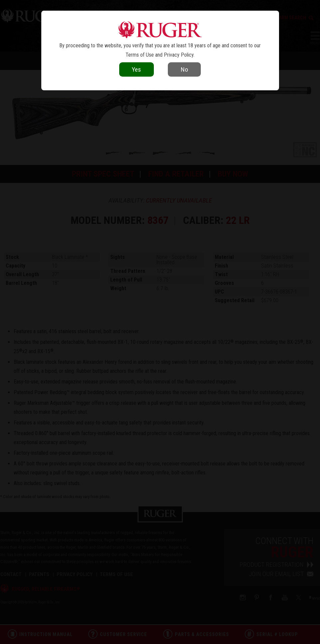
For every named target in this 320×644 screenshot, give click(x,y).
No (184, 69)
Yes (136, 69)
